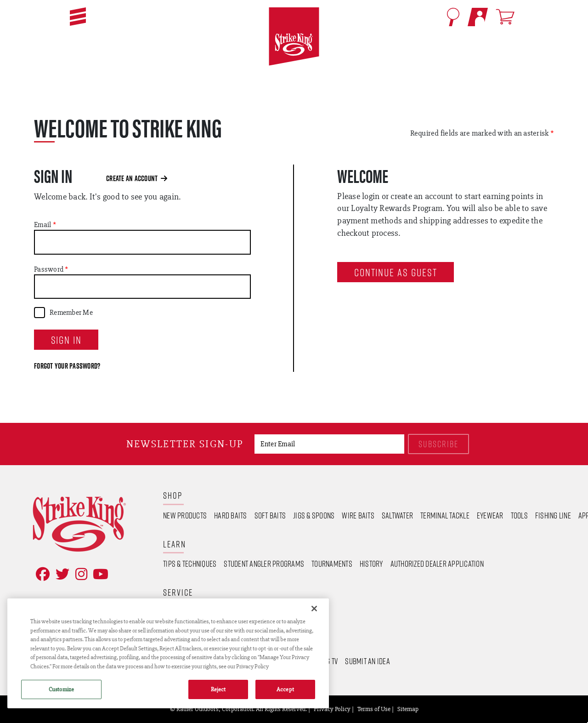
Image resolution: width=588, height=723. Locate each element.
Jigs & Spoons (314, 515)
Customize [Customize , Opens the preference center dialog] (61, 689)
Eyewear (490, 515)
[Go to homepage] (294, 37)
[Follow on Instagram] (79, 574)
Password (49, 269)
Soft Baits (270, 515)
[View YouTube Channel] (99, 574)
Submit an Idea (367, 661)
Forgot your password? (67, 366)
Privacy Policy (332, 709)
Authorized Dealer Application (437, 564)
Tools (519, 515)
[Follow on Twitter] (61, 574)
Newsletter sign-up (185, 444)
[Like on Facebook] (41, 574)
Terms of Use (374, 709)
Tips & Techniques (190, 564)
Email (42, 225)
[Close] (314, 609)
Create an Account (137, 178)
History (371, 564)
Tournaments (332, 564)
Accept (285, 689)
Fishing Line (553, 515)
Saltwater (397, 515)
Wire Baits (358, 515)
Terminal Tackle (445, 515)
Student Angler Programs (264, 564)
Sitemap (408, 709)
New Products (185, 515)
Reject (218, 689)
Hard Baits (231, 515)
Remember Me (71, 313)
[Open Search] (453, 17)
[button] (78, 17)
